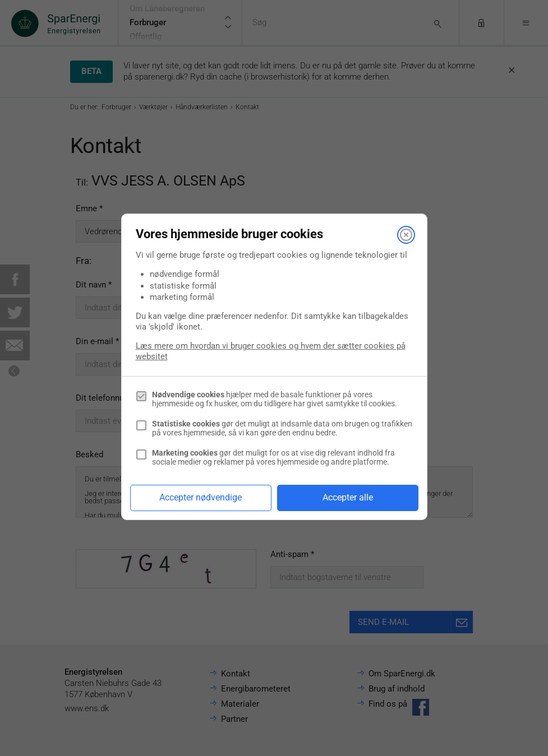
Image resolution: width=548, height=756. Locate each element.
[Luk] (406, 235)
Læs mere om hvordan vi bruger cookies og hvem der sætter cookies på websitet (271, 351)
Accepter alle (348, 497)
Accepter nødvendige (201, 497)
